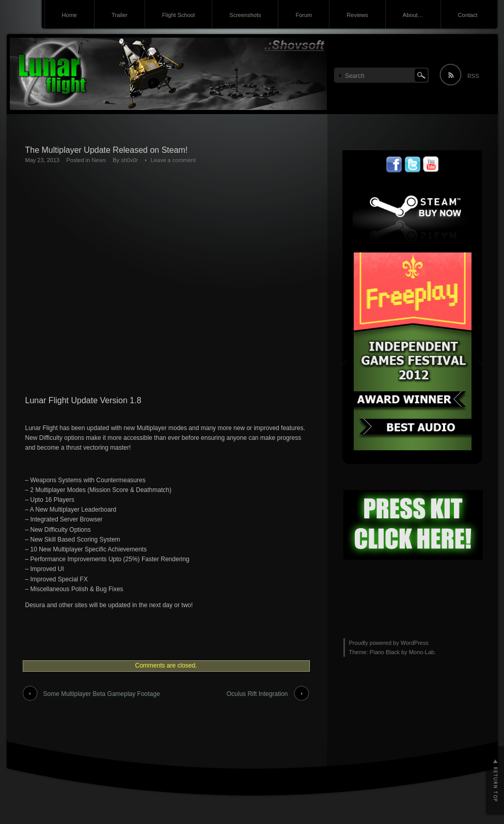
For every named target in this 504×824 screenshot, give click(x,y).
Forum (304, 15)
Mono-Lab (422, 652)
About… (413, 15)
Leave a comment (173, 160)
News (99, 160)
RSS (473, 76)
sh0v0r (129, 160)
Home (69, 15)
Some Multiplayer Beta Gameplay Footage (102, 694)
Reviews (357, 15)
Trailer (120, 15)
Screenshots (245, 15)
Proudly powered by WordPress (389, 643)
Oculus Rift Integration (257, 694)
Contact (468, 15)
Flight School (179, 15)
